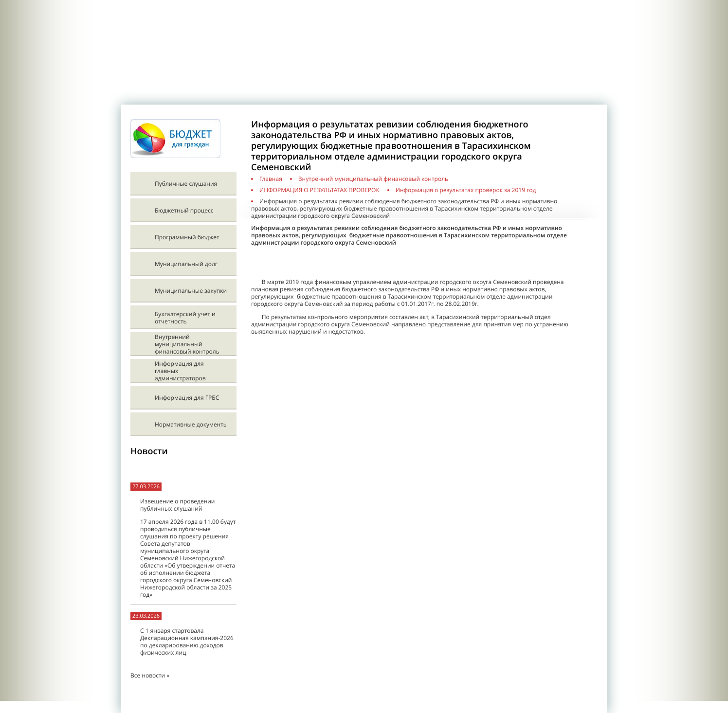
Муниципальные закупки (191, 291)
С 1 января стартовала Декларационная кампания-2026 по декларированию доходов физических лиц (187, 642)
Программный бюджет (187, 237)
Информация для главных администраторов (180, 371)
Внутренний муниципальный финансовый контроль (187, 344)
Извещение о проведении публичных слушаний (177, 505)
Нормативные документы (191, 424)
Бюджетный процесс (184, 210)
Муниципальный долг (186, 264)
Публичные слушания (186, 184)
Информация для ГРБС (187, 398)
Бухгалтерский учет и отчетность (185, 318)
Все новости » (150, 675)
